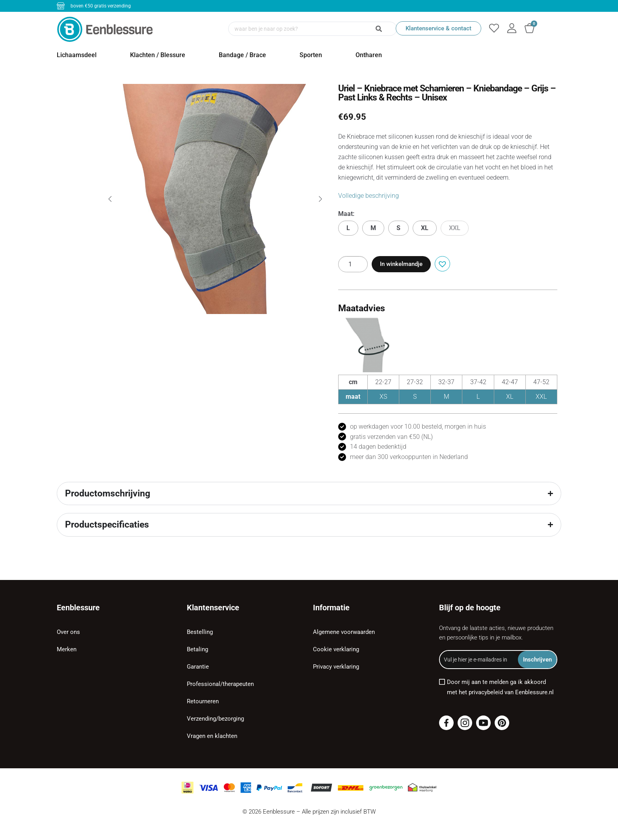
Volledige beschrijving (369, 196)
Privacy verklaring (336, 667)
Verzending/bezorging (215, 719)
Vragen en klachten (212, 736)
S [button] (398, 228)
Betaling (197, 649)
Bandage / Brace (242, 55)
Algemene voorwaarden (344, 632)
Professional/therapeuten (220, 684)
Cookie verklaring (336, 649)
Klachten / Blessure (158, 55)
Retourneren (203, 701)
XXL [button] (455, 228)
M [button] (373, 228)
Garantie (198, 667)
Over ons (68, 632)
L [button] (348, 228)
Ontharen (369, 55)
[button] (441, 263)
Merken (67, 649)
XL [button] (425, 228)
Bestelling (200, 632)
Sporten (311, 55)
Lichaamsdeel (77, 55)
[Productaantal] (353, 264)
